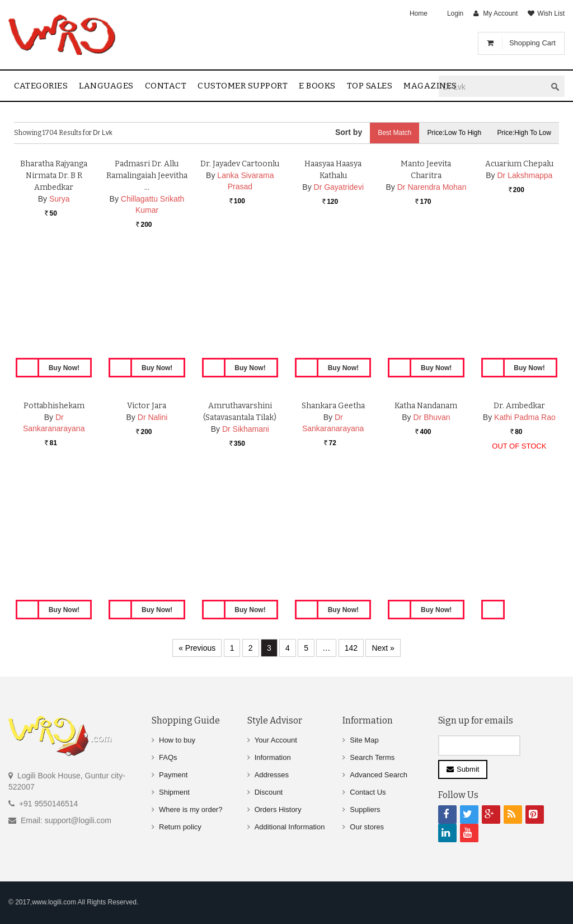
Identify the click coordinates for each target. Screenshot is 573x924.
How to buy (177, 740)
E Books (317, 86)
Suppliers (365, 809)
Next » (383, 648)
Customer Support (243, 86)
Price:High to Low (524, 133)
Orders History (278, 809)
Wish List (551, 13)
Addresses (272, 775)
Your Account (276, 740)
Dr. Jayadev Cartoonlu (240, 275)
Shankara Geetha (333, 517)
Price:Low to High (453, 133)
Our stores (367, 827)
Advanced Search (379, 775)
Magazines (430, 86)
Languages (106, 86)
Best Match (392, 133)
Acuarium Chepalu (519, 275)
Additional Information (290, 827)
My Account (500, 13)
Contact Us (368, 792)
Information (273, 757)
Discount (269, 792)
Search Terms (372, 757)
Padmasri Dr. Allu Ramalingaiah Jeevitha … (147, 286)
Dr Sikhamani (246, 540)
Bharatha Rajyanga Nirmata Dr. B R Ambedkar (54, 286)
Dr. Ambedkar (519, 517)
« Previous (197, 648)
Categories (41, 86)
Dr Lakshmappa (525, 286)
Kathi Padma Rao (525, 528)
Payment (173, 775)
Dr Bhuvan (432, 528)
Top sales (370, 86)
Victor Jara (147, 517)
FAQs (168, 757)
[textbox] (492, 87)
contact (166, 86)
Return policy (180, 827)
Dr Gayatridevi (339, 298)
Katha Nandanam (426, 517)
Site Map (364, 740)
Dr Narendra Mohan (432, 298)
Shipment (174, 792)
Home (419, 13)
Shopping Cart (532, 43)
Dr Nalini (153, 528)
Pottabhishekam (54, 517)
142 (351, 648)
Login (455, 13)
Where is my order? (191, 809)
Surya (60, 310)
